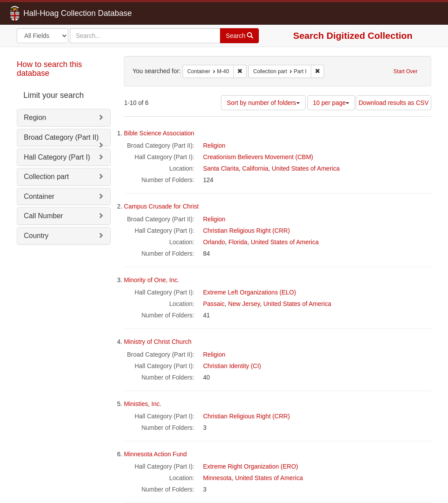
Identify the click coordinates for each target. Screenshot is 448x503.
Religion (215, 145)
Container (39, 196)
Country (36, 236)
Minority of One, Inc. (151, 280)
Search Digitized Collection (353, 35)
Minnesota (218, 478)
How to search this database (49, 69)
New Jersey (244, 304)
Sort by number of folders (263, 103)
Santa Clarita (221, 168)
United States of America (306, 168)
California (255, 168)
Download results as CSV (394, 103)
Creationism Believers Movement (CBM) (258, 157)
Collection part (46, 177)
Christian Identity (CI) (232, 366)
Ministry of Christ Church (158, 342)
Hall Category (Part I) (57, 157)
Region (35, 117)
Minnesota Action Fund (155, 454)
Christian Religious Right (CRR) (247, 231)
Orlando (214, 242)
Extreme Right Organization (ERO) (251, 466)
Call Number (43, 216)
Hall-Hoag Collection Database (50, 13)
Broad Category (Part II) (61, 137)
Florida (238, 242)
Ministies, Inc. (143, 404)
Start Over (405, 71)
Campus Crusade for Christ (161, 206)
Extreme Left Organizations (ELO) (250, 292)
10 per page (331, 103)
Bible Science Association (159, 133)
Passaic (214, 304)
